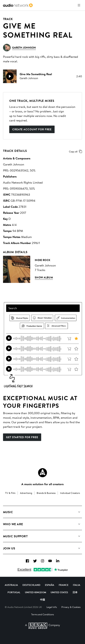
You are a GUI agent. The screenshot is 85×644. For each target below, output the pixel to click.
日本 (75, 592)
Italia (77, 585)
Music (8, 512)
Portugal (14, 592)
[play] (10, 76)
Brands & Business (46, 493)
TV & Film (10, 493)
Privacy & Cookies (71, 607)
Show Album (44, 277)
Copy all (76, 151)
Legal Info (52, 607)
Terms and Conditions (42, 614)
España (50, 585)
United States (59, 592)
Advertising (26, 493)
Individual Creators (70, 493)
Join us (9, 548)
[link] (18, 5)
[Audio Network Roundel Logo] (42, 473)
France (64, 585)
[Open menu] (79, 5)
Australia (11, 585)
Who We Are (13, 524)
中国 (42, 600)
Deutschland (31, 585)
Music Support (15, 536)
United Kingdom (36, 592)
